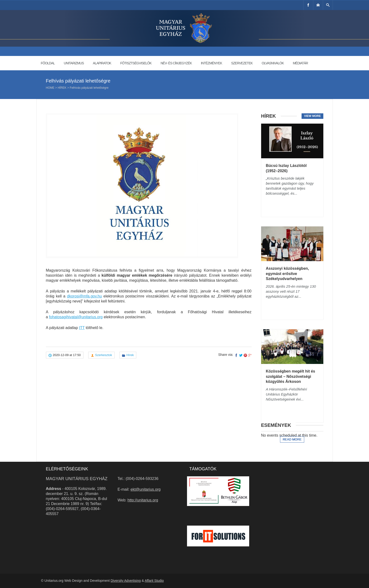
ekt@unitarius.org (146, 489)
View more (312, 116)
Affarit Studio (154, 581)
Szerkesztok (104, 355)
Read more (292, 439)
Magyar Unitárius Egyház (77, 479)
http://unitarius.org (143, 500)
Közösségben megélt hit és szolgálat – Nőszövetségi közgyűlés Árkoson (291, 376)
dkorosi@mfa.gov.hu (84, 296)
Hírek (62, 88)
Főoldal (48, 63)
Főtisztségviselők (136, 63)
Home (50, 88)
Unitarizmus (74, 63)
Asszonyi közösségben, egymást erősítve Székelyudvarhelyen (288, 274)
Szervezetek (242, 63)
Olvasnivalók (273, 63)
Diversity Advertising (126, 581)
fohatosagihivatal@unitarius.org (76, 317)
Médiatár (300, 63)
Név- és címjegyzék (176, 63)
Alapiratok (102, 63)
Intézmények (212, 63)
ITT (82, 328)
